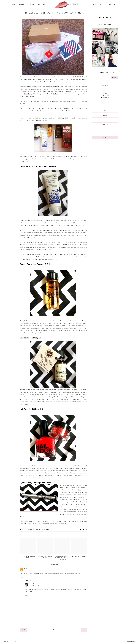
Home (13, 5)
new (23, 630)
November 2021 (105, 102)
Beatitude (23, 390)
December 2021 (105, 100)
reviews (38, 530)
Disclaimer (41, 5)
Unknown (27, 569)
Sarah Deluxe (11, 642)
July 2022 (105, 89)
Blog (95, 5)
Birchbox (56, 94)
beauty (25, 530)
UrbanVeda (40, 221)
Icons (102, 5)
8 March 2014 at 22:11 (31, 571)
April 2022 (105, 95)
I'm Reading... (112, 5)
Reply (22, 577)
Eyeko (80, 490)
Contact (21, 5)
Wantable (33, 89)
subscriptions (47, 530)
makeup (31, 530)
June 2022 (105, 91)
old (84, 630)
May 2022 (105, 93)
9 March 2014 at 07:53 (36, 586)
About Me (30, 5)
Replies (29, 581)
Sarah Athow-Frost (35, 584)
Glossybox (27, 94)
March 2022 (105, 98)
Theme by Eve (131, 642)
